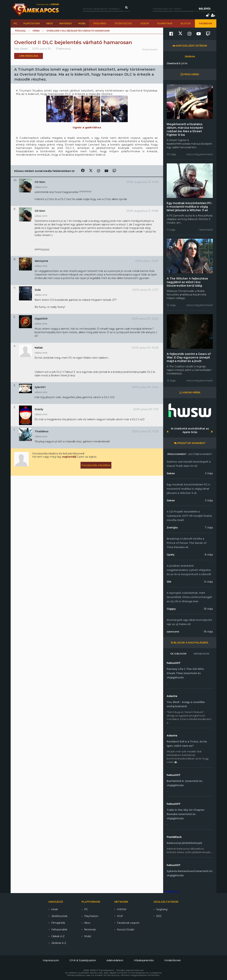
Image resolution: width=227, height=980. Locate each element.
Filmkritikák (165, 23)
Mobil (82, 23)
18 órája (208, 609)
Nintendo (66, 23)
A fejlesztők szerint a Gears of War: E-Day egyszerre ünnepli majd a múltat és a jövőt (189, 357)
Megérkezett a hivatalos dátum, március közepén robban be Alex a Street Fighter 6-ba (185, 129)
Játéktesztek (123, 23)
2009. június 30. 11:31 (146, 409)
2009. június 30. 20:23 (145, 319)
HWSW (122, 909)
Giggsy (171, 609)
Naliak (39, 348)
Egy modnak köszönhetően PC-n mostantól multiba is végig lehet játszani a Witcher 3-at (190, 207)
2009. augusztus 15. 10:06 (143, 182)
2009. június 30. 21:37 (145, 290)
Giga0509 (41, 319)
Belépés (205, 9)
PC (15, 23)
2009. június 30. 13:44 (145, 387)
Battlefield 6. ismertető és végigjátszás (185, 783)
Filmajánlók (58, 923)
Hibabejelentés (144, 960)
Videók (145, 23)
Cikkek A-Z (58, 936)
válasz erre (41, 187)
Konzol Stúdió (126, 930)
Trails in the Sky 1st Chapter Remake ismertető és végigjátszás (186, 814)
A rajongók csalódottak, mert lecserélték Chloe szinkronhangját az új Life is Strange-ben (189, 597)
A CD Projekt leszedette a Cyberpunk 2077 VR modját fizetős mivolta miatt (189, 516)
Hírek (36, 31)
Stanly (39, 409)
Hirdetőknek (173, 960)
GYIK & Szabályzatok (83, 960)
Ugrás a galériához (87, 127)
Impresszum (51, 960)
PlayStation (32, 23)
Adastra (172, 696)
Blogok (186, 23)
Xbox (49, 23)
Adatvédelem (115, 960)
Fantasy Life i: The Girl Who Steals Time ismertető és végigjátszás (185, 673)
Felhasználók (59, 930)
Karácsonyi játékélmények (184, 843)
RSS (159, 916)
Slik (169, 582)
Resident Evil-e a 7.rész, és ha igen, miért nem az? (187, 744)
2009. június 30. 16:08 (145, 348)
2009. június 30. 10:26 (145, 431)
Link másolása (29, 56)
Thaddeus (41, 431)
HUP (120, 916)
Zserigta (172, 528)
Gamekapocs (171, 891)
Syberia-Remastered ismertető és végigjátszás (190, 873)
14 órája (208, 582)
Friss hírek (100, 23)
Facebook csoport (128, 923)
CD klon (40, 182)
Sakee (171, 473)
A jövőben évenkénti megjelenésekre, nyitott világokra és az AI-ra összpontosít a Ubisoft (189, 570)
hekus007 (174, 663)
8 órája (209, 555)
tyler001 (40, 387)
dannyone (41, 261)
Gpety (171, 555)
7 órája (209, 528)
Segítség (162, 909)
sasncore (173, 632)
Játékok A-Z (59, 943)
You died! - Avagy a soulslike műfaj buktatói (186, 704)
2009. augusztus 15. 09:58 (142, 211)
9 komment (150, 50)
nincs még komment (200, 154)
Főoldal (20, 31)
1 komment (206, 230)
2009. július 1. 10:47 (147, 261)
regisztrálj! (69, 457)
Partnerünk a (48, 4)
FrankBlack (174, 837)
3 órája (209, 473)
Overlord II (177, 63)
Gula (38, 290)
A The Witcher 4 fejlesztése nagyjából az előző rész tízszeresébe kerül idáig (187, 282)
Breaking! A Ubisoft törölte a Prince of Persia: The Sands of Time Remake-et (187, 543)
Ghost (24, 49)
